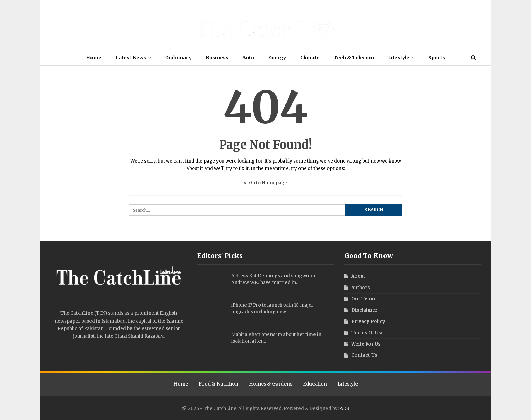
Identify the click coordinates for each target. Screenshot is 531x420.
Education (315, 384)
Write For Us (195, 6)
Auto (248, 58)
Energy (277, 58)
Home (94, 58)
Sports (437, 58)
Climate (310, 58)
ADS (344, 409)
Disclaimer (115, 6)
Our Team (74, 6)
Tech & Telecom (354, 58)
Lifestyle (399, 58)
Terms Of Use (140, 6)
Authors (94, 6)
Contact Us (220, 6)
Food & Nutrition (219, 384)
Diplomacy (178, 58)
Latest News (131, 58)
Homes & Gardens (271, 384)
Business (217, 58)
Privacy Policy (168, 6)
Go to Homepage (265, 183)
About (55, 6)
